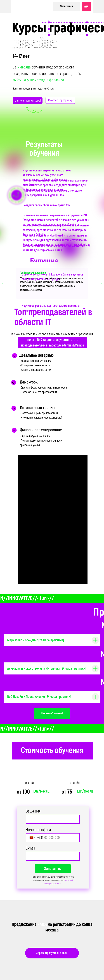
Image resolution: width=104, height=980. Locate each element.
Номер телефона (38, 830)
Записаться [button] (67, 6)
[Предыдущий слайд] (3, 283)
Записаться (53, 869)
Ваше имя (33, 811)
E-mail (30, 848)
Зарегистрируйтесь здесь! (52, 953)
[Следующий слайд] (101, 283)
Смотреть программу (60, 100)
